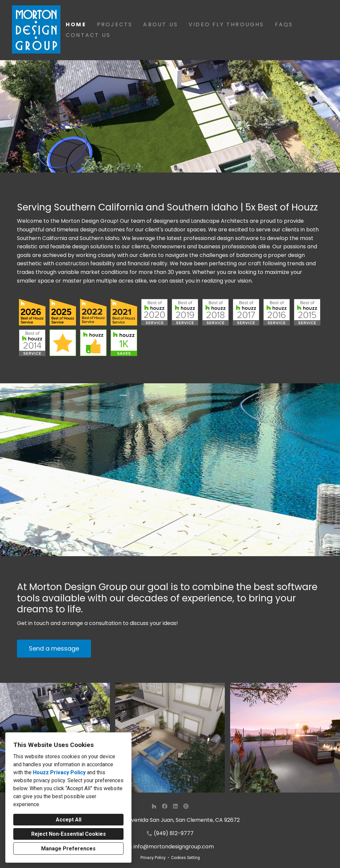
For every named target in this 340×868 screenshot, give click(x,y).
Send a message (54, 648)
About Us (161, 24)
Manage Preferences (68, 849)
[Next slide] (331, 116)
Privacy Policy (153, 858)
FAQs (284, 24)
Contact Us (88, 35)
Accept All (69, 820)
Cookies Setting (185, 858)
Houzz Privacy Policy (59, 772)
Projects (115, 24)
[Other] (186, 806)
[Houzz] (154, 806)
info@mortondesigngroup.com (174, 847)
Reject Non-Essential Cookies (69, 834)
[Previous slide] (9, 116)
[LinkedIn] (175, 806)
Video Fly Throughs (226, 24)
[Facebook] (165, 806)
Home (76, 24)
